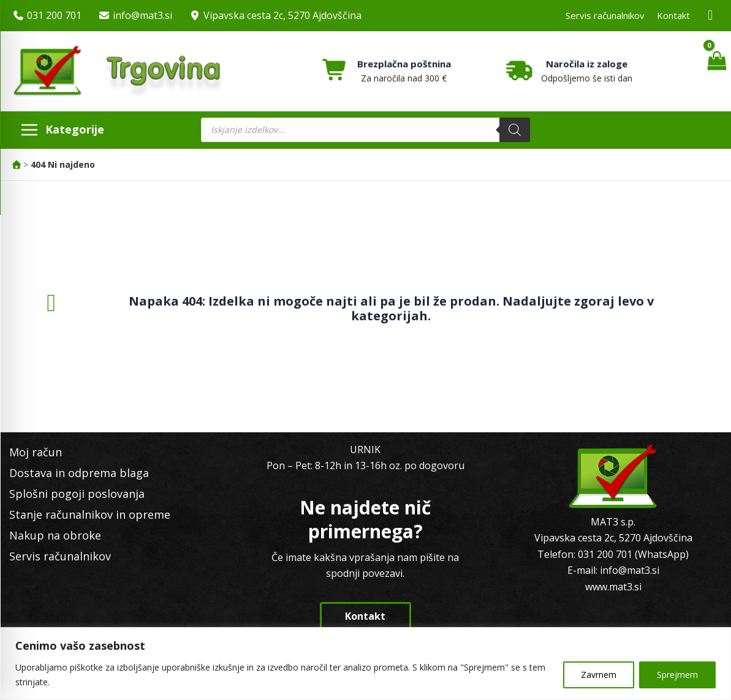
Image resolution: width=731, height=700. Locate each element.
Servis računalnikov (605, 15)
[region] (365, 664)
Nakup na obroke (55, 535)
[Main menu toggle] (62, 130)
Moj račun (36, 452)
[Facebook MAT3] (711, 16)
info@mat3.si (142, 15)
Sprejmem (677, 675)
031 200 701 (54, 15)
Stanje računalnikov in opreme (90, 514)
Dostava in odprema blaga (79, 473)
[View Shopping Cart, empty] (717, 71)
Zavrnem (599, 675)
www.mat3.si (613, 587)
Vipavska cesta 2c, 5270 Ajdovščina (282, 15)
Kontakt (673, 15)
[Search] (515, 130)
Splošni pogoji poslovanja (77, 494)
